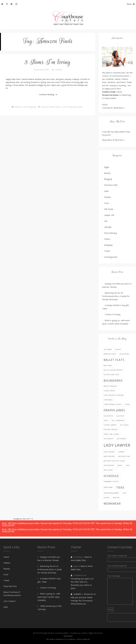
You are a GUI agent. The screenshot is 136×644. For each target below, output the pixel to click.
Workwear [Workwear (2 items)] (112, 504)
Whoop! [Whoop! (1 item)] (116, 498)
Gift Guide (109, 209)
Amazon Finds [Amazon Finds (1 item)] (110, 354)
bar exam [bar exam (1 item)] (108, 366)
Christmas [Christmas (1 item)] (108, 400)
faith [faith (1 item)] (106, 420)
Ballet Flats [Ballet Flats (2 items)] (114, 360)
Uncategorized (111, 257)
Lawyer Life (109, 215)
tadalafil (77, 594)
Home (6, 557)
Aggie (107, 167)
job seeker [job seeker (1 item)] (121, 439)
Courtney (58, 70)
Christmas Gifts (111, 185)
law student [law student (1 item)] (109, 452)
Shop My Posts (10, 586)
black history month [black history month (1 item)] (113, 370)
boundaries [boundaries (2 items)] (113, 381)
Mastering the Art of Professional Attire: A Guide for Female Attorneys (116, 296)
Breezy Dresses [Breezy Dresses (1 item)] (110, 386)
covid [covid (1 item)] (127, 404)
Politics (107, 239)
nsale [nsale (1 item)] (120, 465)
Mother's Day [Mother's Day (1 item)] (124, 456)
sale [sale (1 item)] (128, 465)
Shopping (32, 107)
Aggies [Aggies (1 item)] (118, 349)
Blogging (108, 179)
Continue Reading (47, 94)
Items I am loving (64, 107)
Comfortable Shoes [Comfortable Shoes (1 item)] (112, 404)
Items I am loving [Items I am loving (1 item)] (111, 434)
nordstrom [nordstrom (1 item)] (109, 465)
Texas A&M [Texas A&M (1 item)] (108, 487)
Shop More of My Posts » (113, 140)
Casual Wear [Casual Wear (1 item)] (109, 391)
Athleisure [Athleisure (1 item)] (124, 354)
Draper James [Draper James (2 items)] (114, 410)
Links (6, 607)
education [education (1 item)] (108, 416)
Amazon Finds (48, 107)
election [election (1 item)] (120, 416)
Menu (131, 4)
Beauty (107, 173)
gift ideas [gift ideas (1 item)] (124, 425)
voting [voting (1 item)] (107, 498)
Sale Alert (78, 107)
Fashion (18, 107)
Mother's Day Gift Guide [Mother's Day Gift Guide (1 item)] (114, 461)
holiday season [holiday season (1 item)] (111, 430)
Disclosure (68, 636)
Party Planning (110, 233)
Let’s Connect (9, 601)
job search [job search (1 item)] (108, 439)
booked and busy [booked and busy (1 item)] (111, 375)
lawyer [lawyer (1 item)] (121, 452)
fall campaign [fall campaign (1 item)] (118, 420)
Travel (107, 251)
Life (25, 107)
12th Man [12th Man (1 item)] (108, 349)
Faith (106, 191)
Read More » (119, 108)
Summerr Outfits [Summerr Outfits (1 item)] (111, 482)
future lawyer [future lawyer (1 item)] (110, 425)
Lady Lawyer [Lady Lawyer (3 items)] (117, 445)
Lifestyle (108, 227)
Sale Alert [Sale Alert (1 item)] (108, 470)
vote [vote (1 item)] (125, 493)
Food (106, 203)
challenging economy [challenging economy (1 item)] (114, 395)
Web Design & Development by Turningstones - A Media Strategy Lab (68, 639)
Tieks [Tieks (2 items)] (120, 487)
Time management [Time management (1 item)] (111, 493)
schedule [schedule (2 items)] (111, 476)
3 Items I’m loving (48, 62)
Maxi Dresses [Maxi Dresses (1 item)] (109, 456)
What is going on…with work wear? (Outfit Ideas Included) (49, 597)
